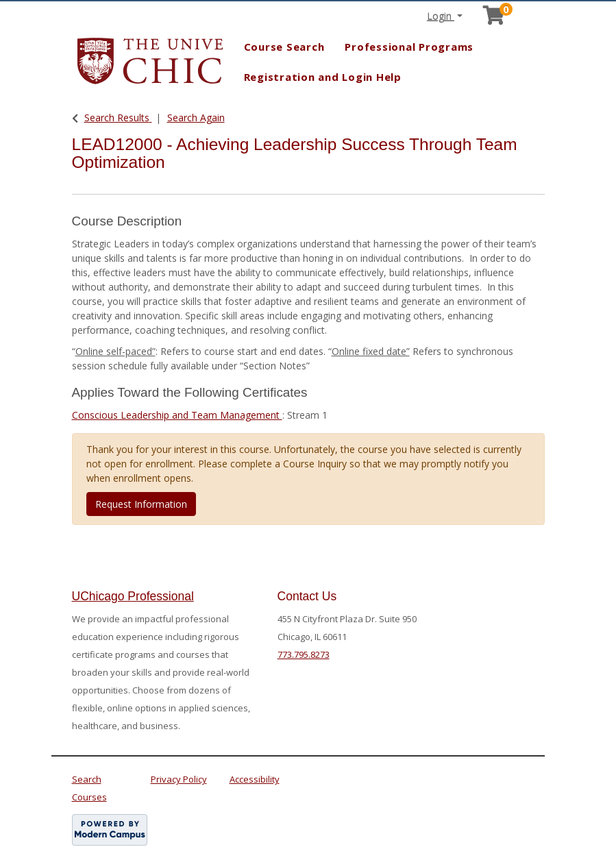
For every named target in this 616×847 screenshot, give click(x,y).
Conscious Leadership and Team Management (177, 415)
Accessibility (255, 779)
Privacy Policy (179, 779)
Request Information (141, 504)
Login (441, 16)
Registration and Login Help (323, 77)
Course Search (284, 47)
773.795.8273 (304, 654)
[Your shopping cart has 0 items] (495, 19)
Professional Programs (409, 47)
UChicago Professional (133, 596)
